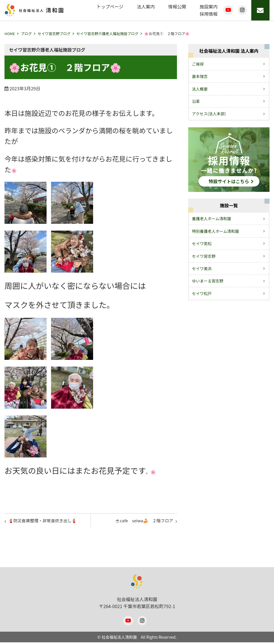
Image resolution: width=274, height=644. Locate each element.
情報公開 (177, 6)
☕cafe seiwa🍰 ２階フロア (141, 521)
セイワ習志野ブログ (54, 34)
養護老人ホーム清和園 (212, 219)
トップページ (110, 6)
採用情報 (209, 14)
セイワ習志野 (204, 256)
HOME (10, 34)
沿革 (196, 101)
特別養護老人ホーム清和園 (216, 231)
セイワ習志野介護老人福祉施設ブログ (107, 34)
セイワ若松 (202, 243)
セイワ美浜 (202, 268)
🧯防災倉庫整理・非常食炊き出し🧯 (46, 521)
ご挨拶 (198, 64)
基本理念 (200, 76)
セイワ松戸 (202, 293)
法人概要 (200, 89)
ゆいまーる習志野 (208, 281)
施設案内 (209, 6)
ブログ (26, 34)
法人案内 (146, 6)
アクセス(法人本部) (209, 114)
